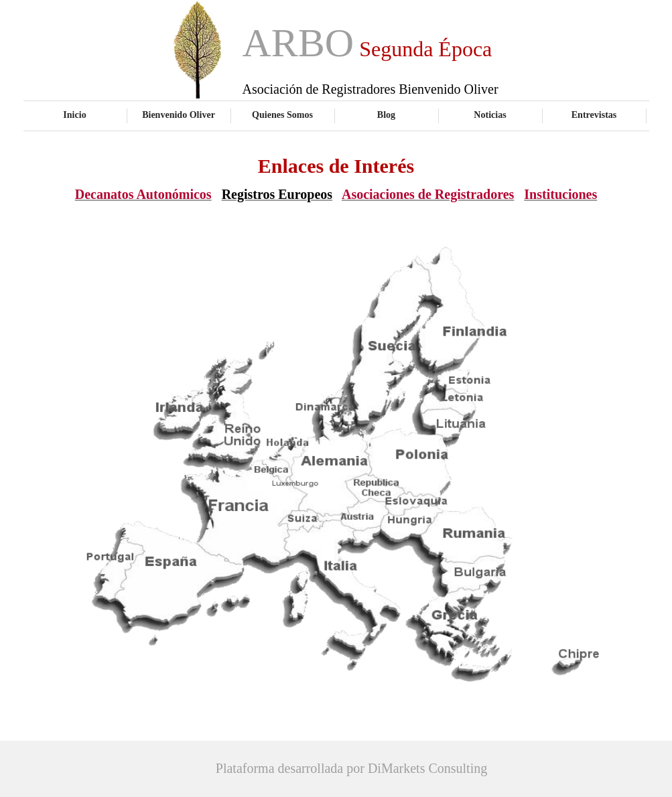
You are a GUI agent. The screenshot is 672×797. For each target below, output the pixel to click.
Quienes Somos (282, 115)
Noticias (490, 115)
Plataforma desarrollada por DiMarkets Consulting (351, 768)
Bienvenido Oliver (179, 115)
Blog (386, 115)
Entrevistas (594, 115)
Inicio (74, 115)
